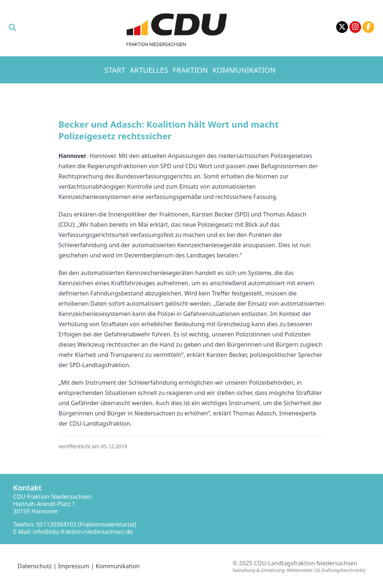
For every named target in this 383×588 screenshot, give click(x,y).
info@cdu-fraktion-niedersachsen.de (83, 532)
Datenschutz (35, 566)
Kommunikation (244, 70)
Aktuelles (149, 70)
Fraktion (190, 70)
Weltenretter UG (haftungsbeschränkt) (326, 570)
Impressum (74, 566)
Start (115, 70)
